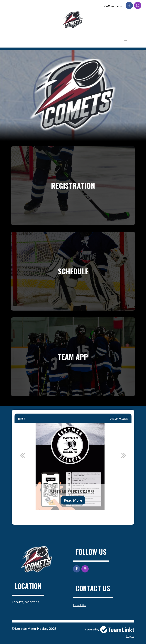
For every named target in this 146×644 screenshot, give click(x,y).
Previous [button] (22, 455)
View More (119, 419)
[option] (73, 466)
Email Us (79, 605)
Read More (73, 500)
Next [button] (124, 455)
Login (130, 636)
